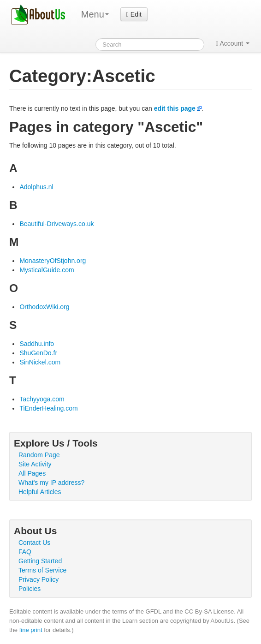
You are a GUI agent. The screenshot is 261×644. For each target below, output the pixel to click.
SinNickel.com (40, 362)
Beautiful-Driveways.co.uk (56, 224)
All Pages (32, 473)
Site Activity (35, 464)
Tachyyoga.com (42, 399)
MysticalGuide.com (47, 270)
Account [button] (233, 43)
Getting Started (40, 561)
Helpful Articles (40, 492)
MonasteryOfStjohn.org (53, 261)
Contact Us (34, 543)
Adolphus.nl (36, 187)
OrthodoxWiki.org (44, 307)
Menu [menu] (95, 14)
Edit (134, 14)
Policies (30, 589)
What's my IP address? (51, 483)
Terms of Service (42, 570)
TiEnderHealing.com (48, 408)
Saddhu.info (37, 344)
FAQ (25, 552)
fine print (31, 630)
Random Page (39, 455)
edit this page (175, 108)
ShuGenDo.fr (38, 353)
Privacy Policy (39, 579)
